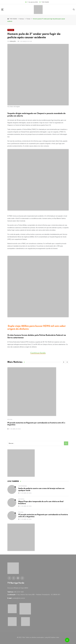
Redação (13, 41)
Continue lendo (38, 353)
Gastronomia (23, 486)
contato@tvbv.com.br (19, 598)
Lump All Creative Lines (52, 637)
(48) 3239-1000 (19, 592)
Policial (10, 419)
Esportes (21, 499)
